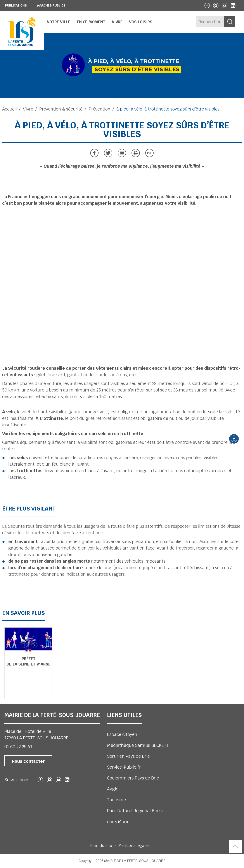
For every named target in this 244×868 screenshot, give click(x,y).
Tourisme (116, 800)
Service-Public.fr (124, 767)
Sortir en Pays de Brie (128, 756)
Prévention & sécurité (61, 109)
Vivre (28, 109)
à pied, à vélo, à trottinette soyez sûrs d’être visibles (168, 109)
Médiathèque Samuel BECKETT (138, 745)
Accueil (10, 109)
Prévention (100, 109)
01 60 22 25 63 (18, 747)
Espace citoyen (122, 734)
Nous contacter (28, 761)
